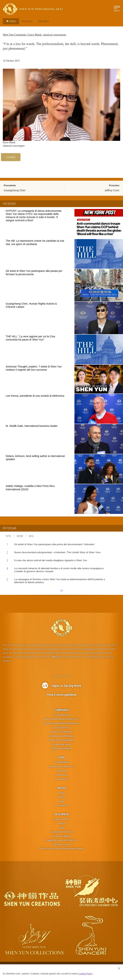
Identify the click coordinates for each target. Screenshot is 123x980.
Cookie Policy (85, 973)
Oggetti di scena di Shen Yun (61, 840)
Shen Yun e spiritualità (61, 740)
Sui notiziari (61, 779)
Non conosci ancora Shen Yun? (62, 719)
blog (61, 801)
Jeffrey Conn (112, 190)
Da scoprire (62, 814)
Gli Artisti (61, 771)
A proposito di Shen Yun (61, 766)
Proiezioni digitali (62, 836)
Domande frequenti (61, 748)
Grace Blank (43, 21)
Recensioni (27, 21)
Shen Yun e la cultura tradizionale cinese (61, 849)
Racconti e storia (61, 844)
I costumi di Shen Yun (62, 832)
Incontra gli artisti (61, 744)
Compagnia (61, 710)
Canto (61, 828)
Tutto (8, 536)
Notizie (20, 536)
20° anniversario (61, 715)
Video (62, 757)
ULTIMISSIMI (61, 762)
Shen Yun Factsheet (61, 732)
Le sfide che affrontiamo (61, 736)
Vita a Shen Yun (61, 728)
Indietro (10, 21)
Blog (31, 536)
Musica (61, 823)
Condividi (11, 157)
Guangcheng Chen (15, 190)
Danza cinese (61, 819)
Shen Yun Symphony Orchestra (62, 723)
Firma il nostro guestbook (62, 695)
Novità (61, 793)
